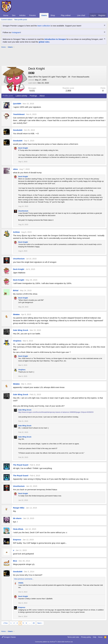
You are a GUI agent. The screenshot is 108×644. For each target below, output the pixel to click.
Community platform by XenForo (54, 642)
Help (95, 637)
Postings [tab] (33, 96)
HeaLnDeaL (18, 529)
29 (34, 623)
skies (15, 169)
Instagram (16, 32)
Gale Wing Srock (21, 330)
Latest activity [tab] (21, 96)
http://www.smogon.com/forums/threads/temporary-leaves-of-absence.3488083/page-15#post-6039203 (56, 412)
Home (6, 15)
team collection (44, 26)
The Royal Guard (21, 465)
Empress (17, 540)
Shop (53, 15)
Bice (15, 561)
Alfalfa (21, 583)
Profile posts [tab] (8, 96)
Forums (33, 15)
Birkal (16, 290)
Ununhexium (23, 211)
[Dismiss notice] (104, 26)
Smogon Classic (9, 637)
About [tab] (42, 96)
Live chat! (81, 15)
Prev (6, 623)
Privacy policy (86, 637)
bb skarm (17, 518)
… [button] (30, 623)
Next (39, 623)
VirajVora (17, 341)
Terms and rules (73, 637)
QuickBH (17, 104)
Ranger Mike (19, 508)
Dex (14, 15)
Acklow (16, 232)
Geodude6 (18, 130)
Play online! (66, 15)
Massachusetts (83, 77)
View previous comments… (24, 579)
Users (44, 15)
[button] (38, 15)
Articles (22, 15)
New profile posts (21, 20)
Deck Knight (23, 148)
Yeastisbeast (19, 114)
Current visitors (7, 20)
